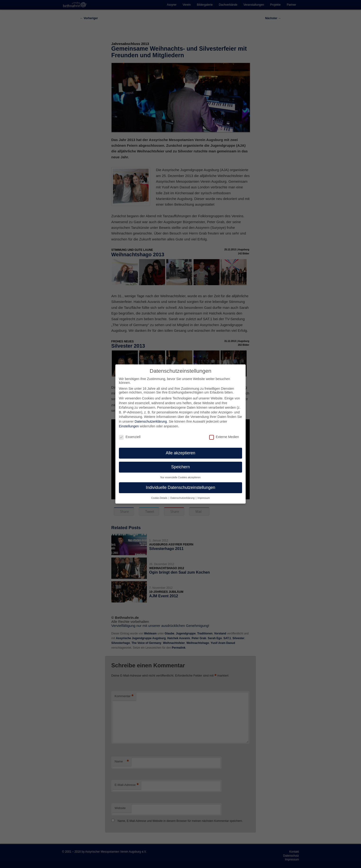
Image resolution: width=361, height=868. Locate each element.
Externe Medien (224, 437)
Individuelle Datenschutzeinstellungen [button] (181, 487)
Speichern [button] (181, 467)
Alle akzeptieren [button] (181, 453)
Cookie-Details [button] (160, 498)
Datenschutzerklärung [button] (183, 498)
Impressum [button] (204, 498)
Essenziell (130, 437)
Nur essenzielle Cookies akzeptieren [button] (180, 477)
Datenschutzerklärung (151, 421)
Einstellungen (129, 426)
